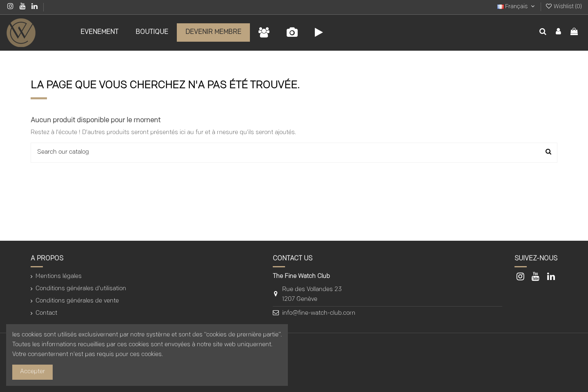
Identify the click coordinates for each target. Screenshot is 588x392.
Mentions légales (59, 277)
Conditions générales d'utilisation (81, 289)
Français (517, 7)
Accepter (32, 372)
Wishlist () (563, 7)
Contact (46, 313)
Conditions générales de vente (77, 301)
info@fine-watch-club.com (319, 313)
